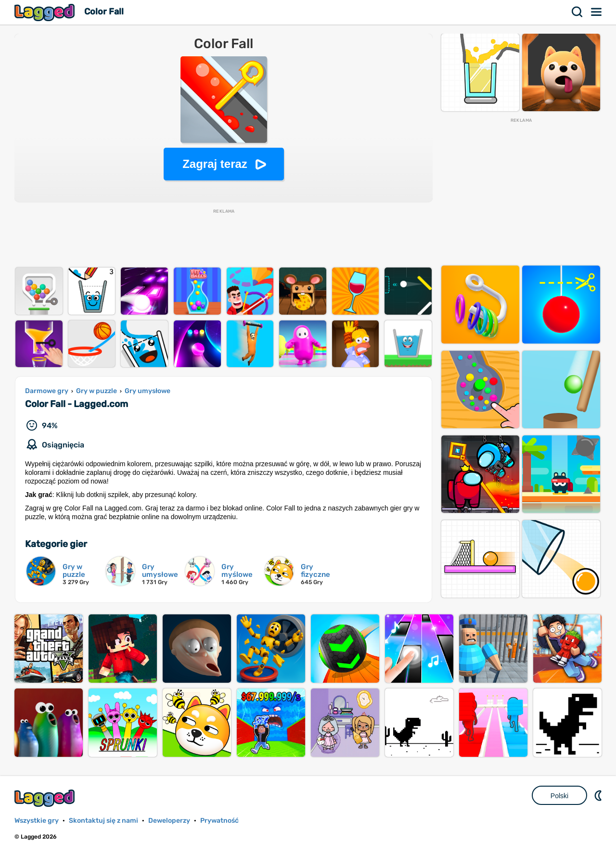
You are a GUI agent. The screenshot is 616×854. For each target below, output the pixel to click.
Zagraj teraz (215, 164)
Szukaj (577, 12)
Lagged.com (46, 798)
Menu (597, 12)
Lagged (46, 12)
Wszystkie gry (37, 821)
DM (599, 795)
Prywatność (219, 821)
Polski (559, 796)
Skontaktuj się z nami (103, 821)
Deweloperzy (169, 821)
